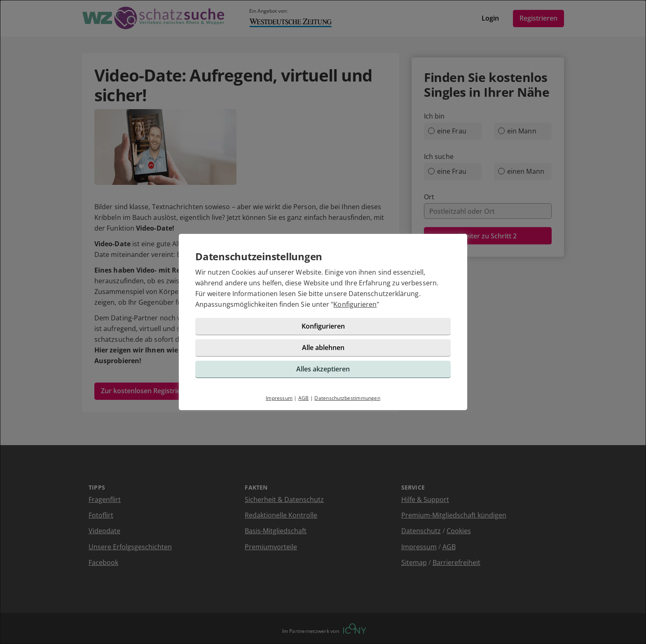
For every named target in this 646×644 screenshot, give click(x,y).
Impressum (279, 398)
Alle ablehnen (323, 348)
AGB (304, 398)
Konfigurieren (355, 304)
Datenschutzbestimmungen (347, 398)
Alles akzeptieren (323, 369)
